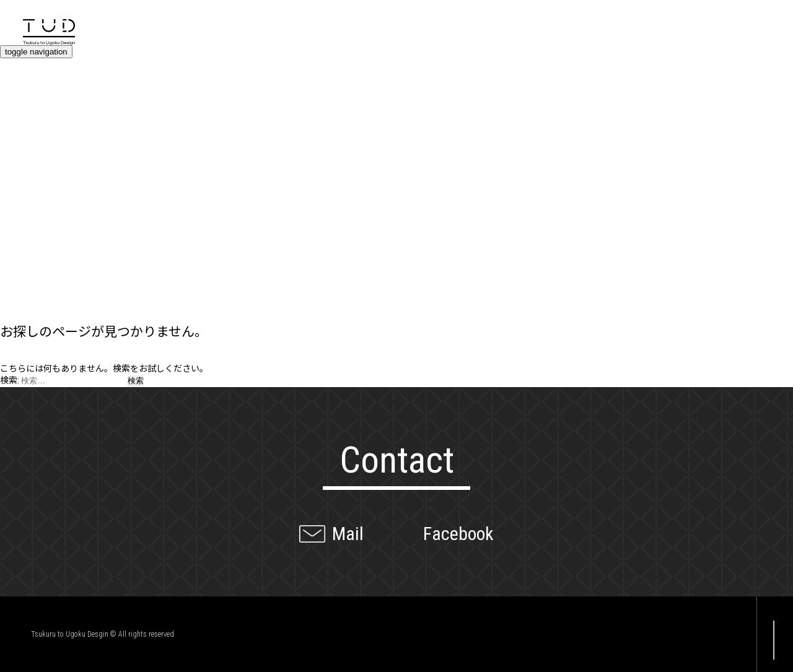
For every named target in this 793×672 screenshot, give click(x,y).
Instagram (721, 635)
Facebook (458, 534)
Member (28, 268)
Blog (16, 202)
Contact (29, 91)
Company (34, 290)
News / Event (48, 224)
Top (13, 69)
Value (20, 135)
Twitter (694, 635)
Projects (30, 180)
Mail (348, 534)
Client (21, 247)
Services (31, 157)
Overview (33, 113)
